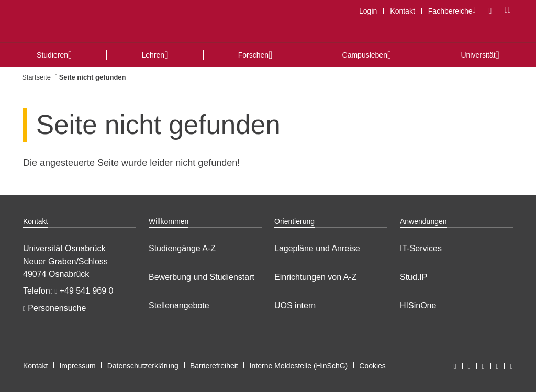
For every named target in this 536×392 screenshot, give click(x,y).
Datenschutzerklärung (143, 366)
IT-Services (421, 248)
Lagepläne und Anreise (317, 248)
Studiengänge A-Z (182, 248)
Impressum (77, 366)
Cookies (372, 366)
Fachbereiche (455, 11)
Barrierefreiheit (214, 366)
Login (368, 11)
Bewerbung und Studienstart (202, 277)
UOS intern (295, 305)
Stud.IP (414, 277)
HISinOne (418, 305)
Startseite (36, 77)
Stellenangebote (179, 305)
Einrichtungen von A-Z (315, 277)
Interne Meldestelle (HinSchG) (299, 366)
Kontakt (402, 11)
